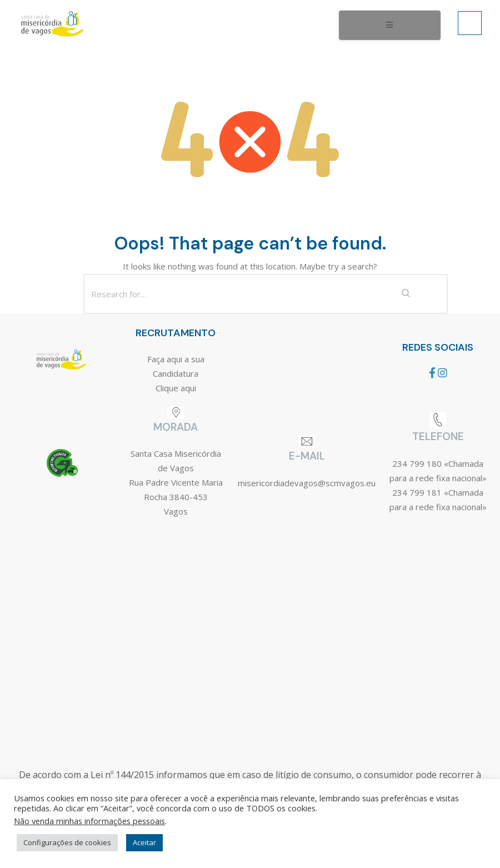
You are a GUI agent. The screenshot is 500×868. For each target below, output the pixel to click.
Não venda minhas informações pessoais (89, 821)
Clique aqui (176, 388)
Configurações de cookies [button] (67, 842)
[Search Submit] (406, 294)
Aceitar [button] (144, 842)
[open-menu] (390, 26)
